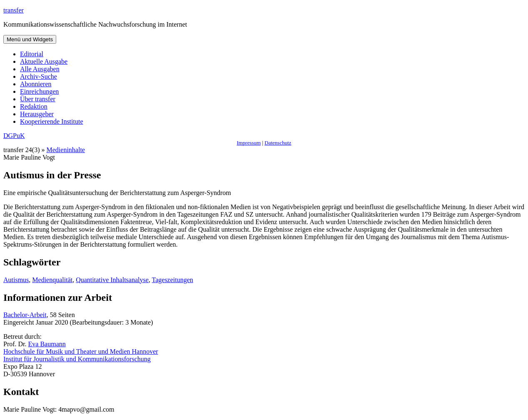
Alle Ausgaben (40, 69)
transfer (14, 10)
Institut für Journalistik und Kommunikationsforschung (77, 359)
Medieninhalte (66, 150)
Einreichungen (39, 91)
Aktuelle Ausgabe (44, 61)
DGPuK (14, 136)
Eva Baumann (47, 344)
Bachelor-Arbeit (25, 315)
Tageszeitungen (173, 280)
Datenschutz (278, 143)
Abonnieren (36, 84)
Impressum (249, 143)
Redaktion (34, 106)
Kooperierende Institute (52, 121)
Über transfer (38, 99)
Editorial (32, 54)
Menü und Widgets (30, 39)
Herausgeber (37, 114)
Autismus (16, 280)
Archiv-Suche (39, 76)
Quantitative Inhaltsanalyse (112, 280)
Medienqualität (52, 280)
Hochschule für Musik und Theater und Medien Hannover (81, 351)
